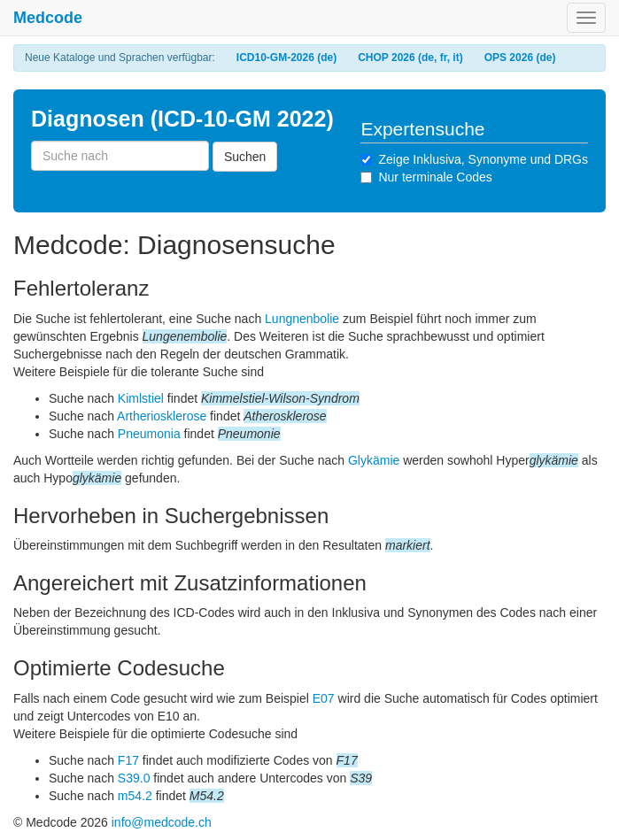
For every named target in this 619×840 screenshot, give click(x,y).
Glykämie (374, 460)
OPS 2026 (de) (520, 58)
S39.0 (134, 778)
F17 (128, 760)
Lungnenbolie (302, 319)
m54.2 (135, 796)
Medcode (48, 18)
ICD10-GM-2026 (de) (286, 58)
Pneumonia (149, 434)
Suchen (245, 157)
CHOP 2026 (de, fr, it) (410, 58)
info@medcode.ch (162, 822)
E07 (324, 698)
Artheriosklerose (162, 416)
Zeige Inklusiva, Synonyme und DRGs (474, 159)
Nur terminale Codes (426, 177)
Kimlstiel (141, 398)
